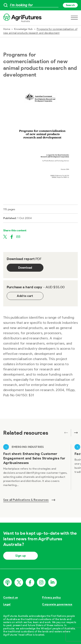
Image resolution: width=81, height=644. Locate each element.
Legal (7, 604)
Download (25, 268)
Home (7, 29)
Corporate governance (57, 604)
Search (70, 5)
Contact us (10, 597)
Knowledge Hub (23, 29)
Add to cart (25, 296)
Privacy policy (52, 597)
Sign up (21, 556)
